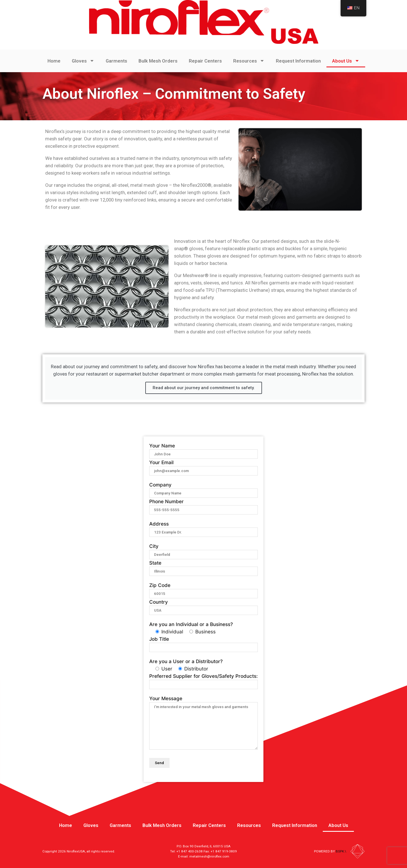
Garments (116, 61)
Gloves (83, 61)
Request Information (298, 61)
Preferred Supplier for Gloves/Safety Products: (203, 680)
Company (203, 489)
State (203, 567)
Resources (249, 61)
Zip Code (203, 589)
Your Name (203, 450)
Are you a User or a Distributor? (186, 661)
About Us (346, 61)
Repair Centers (205, 61)
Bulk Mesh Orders (158, 61)
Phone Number (203, 505)
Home (54, 61)
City (203, 550)
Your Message (203, 723)
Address (203, 528)
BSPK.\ (341, 851)
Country (203, 606)
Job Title (203, 643)
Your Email (203, 466)
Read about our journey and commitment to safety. (204, 388)
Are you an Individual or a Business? (191, 624)
